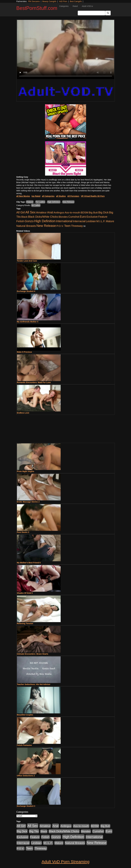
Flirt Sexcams (34, 1)
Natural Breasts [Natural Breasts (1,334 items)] (26, 226)
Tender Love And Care (27, 261)
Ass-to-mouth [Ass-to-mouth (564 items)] (72, 213)
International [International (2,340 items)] (64, 221)
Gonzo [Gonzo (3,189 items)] (29, 221)
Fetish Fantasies (24, 745)
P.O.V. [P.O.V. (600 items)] (60, 226)
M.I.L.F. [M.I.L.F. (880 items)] (101, 221)
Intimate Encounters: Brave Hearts (33, 654)
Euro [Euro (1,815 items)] (83, 217)
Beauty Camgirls (49, 1)
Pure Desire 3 (23, 532)
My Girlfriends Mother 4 (28, 322)
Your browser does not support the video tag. (66, 49)
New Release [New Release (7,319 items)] (46, 226)
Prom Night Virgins (26, 471)
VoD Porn (63, 1)
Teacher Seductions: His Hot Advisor (34, 684)
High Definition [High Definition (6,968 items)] (45, 221)
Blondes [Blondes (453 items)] (63, 217)
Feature (30, 202)
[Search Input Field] (91, 13)
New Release (68, 202)
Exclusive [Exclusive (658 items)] (92, 217)
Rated (75, 6)
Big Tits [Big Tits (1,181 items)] (34, 831)
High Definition (54, 202)
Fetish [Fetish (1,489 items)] (20, 221)
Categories (64, 6)
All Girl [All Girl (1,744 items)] (21, 212)
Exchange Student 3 (26, 806)
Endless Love (23, 413)
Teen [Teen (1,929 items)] (67, 226)
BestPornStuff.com (37, 8)
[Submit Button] (108, 13)
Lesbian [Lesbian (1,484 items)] (91, 221)
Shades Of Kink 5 (25, 593)
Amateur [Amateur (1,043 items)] (41, 212)
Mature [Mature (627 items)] (110, 221)
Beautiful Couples (25, 715)
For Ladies (40, 202)
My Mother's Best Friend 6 (29, 563)
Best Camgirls (76, 1)
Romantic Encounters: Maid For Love (34, 382)
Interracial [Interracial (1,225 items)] (79, 221)
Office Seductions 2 (26, 776)
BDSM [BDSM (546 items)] (84, 213)
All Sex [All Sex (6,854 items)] (30, 212)
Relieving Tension (25, 623)
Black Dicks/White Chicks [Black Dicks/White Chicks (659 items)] (43, 217)
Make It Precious (25, 352)
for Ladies (36, 205)
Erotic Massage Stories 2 (28, 502)
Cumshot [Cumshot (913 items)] (74, 217)
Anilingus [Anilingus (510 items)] (59, 213)
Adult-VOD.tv (87, 6)
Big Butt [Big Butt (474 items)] (93, 213)
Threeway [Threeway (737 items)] (77, 226)
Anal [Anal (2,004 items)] (50, 212)
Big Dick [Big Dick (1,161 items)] (103, 212)
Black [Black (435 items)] (24, 217)
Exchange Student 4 (26, 291)
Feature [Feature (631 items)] (103, 217)
